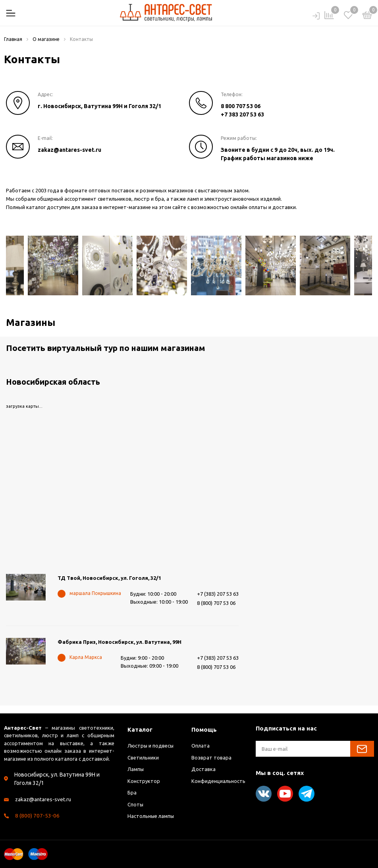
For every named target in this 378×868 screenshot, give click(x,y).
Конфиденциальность (218, 781)
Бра (132, 792)
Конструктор (144, 781)
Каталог (140, 729)
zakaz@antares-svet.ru (69, 150)
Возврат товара (211, 758)
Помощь (204, 729)
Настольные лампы (151, 816)
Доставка (203, 769)
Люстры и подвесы (151, 746)
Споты (136, 804)
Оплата (201, 746)
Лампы (136, 769)
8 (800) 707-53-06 (37, 816)
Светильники (143, 758)
